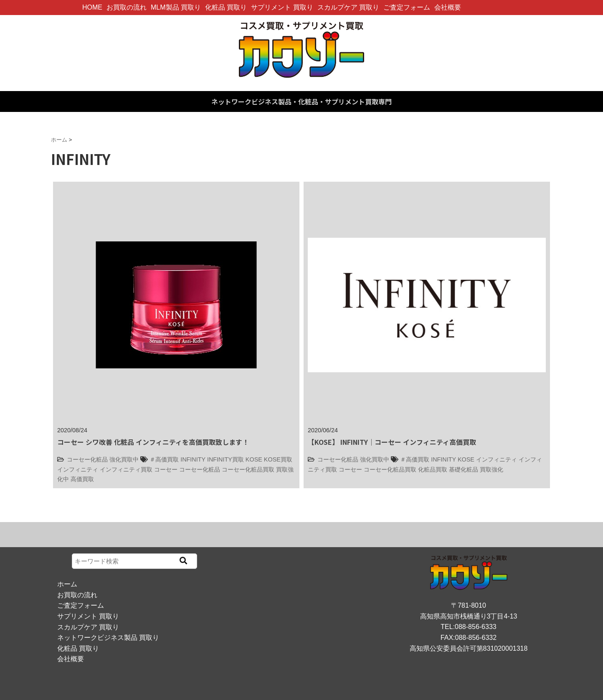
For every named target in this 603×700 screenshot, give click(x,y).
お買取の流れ (127, 7)
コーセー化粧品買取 (248, 469)
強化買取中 (124, 459)
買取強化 (492, 469)
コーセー (166, 469)
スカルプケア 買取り (348, 7)
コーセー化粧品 (87, 459)
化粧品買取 (433, 469)
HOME (92, 7)
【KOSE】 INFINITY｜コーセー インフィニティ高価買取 (392, 442)
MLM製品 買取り (176, 7)
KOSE (254, 459)
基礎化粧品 (464, 469)
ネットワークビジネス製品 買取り (108, 638)
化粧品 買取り (226, 7)
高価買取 (82, 479)
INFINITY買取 (225, 459)
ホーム (67, 584)
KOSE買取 (278, 459)
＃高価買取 (164, 459)
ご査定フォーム (407, 7)
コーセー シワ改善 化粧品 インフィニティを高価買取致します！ (153, 442)
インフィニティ (78, 469)
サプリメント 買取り (282, 7)
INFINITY (193, 459)
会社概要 (448, 7)
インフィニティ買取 (126, 469)
